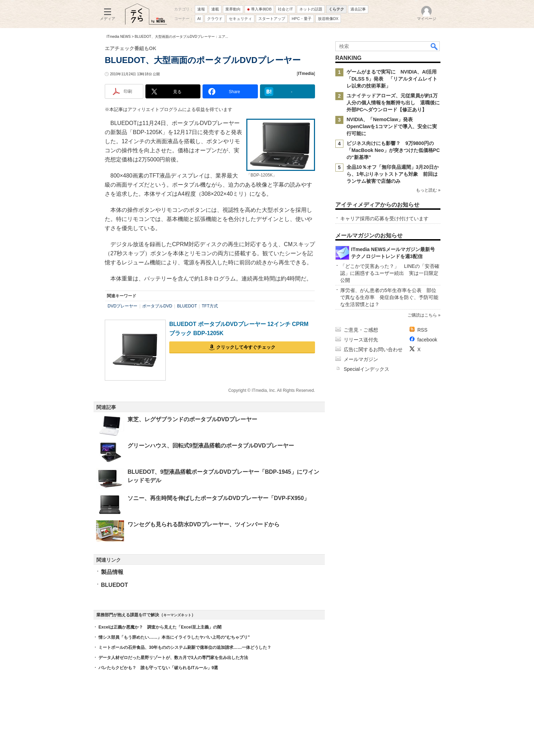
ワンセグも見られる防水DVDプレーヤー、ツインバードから (204, 524)
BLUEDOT (187, 306)
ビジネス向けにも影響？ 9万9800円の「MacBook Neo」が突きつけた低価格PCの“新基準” (393, 150)
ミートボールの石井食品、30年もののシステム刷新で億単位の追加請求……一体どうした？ (185, 647)
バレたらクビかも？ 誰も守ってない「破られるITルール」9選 (158, 668)
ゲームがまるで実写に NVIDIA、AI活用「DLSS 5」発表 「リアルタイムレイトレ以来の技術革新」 (392, 79)
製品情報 (112, 572)
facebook (427, 340)
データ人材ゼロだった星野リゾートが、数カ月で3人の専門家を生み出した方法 (173, 658)
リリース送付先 (361, 340)
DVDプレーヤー (122, 306)
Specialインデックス (367, 369)
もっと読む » (428, 190)
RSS (422, 330)
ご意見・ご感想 (361, 330)
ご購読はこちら (422, 315)
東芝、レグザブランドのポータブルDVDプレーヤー (192, 419)
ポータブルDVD (157, 306)
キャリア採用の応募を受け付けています (384, 219)
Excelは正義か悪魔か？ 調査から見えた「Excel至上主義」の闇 (160, 627)
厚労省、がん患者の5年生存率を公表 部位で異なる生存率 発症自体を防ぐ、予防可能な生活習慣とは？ (389, 297)
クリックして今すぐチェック (246, 347)
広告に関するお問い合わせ (373, 349)
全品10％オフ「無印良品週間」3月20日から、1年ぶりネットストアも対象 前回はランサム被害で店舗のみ (393, 174)
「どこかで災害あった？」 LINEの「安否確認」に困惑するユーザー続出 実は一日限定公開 (390, 273)
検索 (434, 46)
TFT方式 (210, 306)
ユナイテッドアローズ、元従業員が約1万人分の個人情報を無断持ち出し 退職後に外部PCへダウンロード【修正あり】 (393, 103)
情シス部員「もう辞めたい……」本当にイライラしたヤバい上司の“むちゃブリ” (174, 637)
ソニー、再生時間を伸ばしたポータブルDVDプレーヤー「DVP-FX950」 (218, 498)
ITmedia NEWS (119, 37)
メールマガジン (361, 359)
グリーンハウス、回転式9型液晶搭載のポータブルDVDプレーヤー (211, 446)
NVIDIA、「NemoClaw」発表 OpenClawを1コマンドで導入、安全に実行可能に (392, 126)
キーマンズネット (177, 615)
